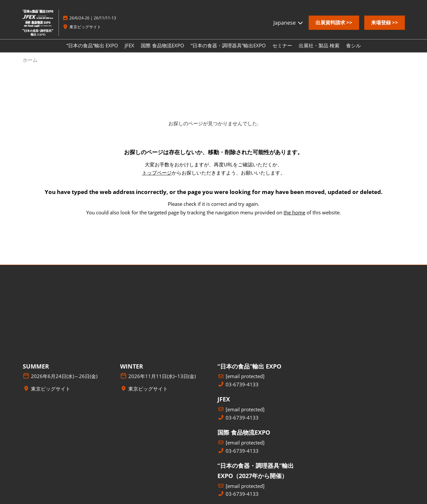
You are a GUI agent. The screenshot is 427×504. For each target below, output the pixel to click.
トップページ (157, 173)
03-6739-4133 (242, 384)
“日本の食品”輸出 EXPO (92, 45)
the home (294, 212)
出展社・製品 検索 (319, 45)
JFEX (129, 45)
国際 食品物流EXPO (163, 45)
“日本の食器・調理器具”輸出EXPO (228, 45)
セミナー (282, 45)
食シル (353, 45)
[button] (334, 23)
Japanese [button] (289, 23)
